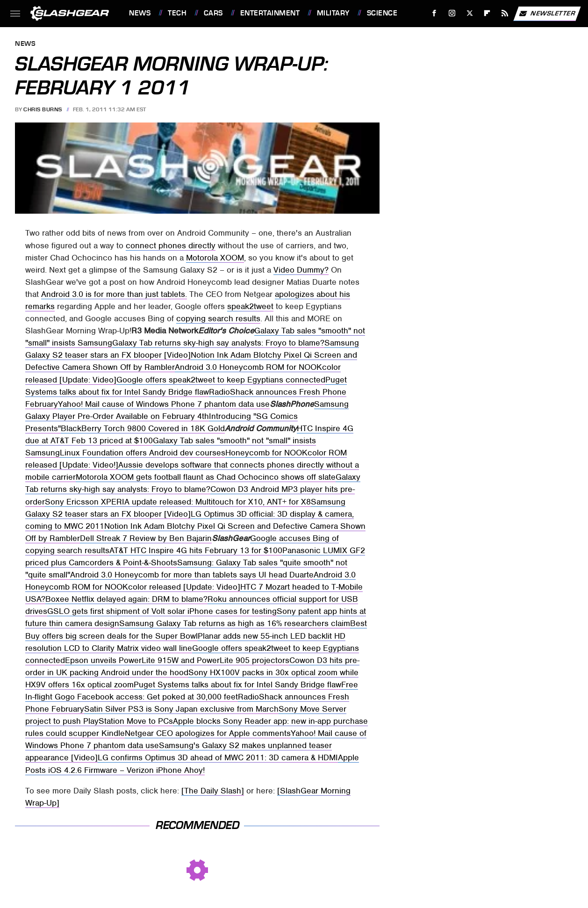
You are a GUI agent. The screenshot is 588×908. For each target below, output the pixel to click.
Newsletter (547, 14)
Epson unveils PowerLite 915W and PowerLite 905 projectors (177, 660)
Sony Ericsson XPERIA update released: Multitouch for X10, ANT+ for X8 (178, 502)
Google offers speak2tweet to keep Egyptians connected (221, 380)
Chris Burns (43, 109)
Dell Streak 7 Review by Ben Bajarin (146, 538)
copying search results (218, 318)
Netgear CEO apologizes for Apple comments (208, 733)
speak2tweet (250, 306)
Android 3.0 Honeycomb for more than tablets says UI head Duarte (192, 575)
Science (382, 13)
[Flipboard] (487, 13)
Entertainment (270, 13)
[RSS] (505, 13)
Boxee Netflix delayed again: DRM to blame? (126, 599)
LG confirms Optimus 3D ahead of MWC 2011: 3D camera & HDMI (218, 757)
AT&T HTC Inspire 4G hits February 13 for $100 (196, 550)
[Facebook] (434, 13)
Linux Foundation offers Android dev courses (143, 453)
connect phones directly (171, 245)
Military (333, 13)
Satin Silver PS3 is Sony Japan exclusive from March (181, 709)
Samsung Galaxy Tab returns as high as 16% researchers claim (235, 623)
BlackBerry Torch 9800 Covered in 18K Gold (143, 428)
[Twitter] (470, 13)
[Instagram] (452, 13)
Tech (177, 13)
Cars (213, 13)
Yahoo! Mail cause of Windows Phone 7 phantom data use (164, 404)
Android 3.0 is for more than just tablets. (114, 294)
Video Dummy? (301, 270)
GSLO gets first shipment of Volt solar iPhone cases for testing (162, 611)
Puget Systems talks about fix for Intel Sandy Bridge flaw (237, 685)
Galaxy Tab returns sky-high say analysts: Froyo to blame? (218, 343)
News (140, 13)
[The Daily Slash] (213, 791)
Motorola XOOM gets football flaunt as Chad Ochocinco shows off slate (206, 477)
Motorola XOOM (215, 258)
